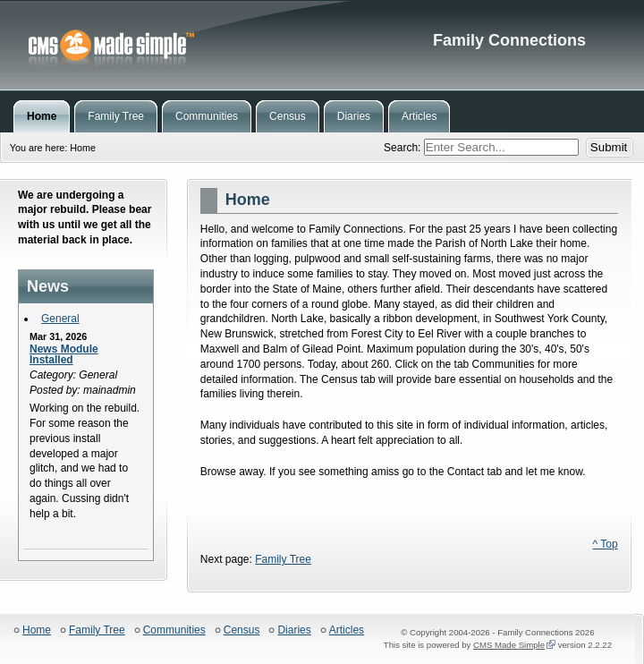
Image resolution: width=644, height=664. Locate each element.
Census (242, 630)
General (60, 319)
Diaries (294, 630)
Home (37, 630)
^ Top (606, 544)
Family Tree (283, 559)
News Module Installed (64, 354)
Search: (404, 148)
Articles (347, 630)
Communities (174, 630)
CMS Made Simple (509, 645)
